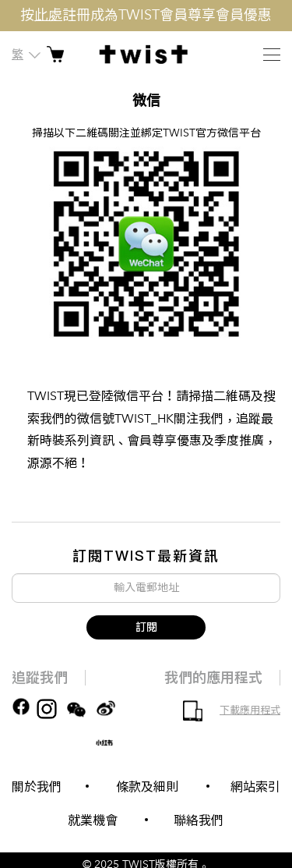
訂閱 (146, 627)
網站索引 (255, 787)
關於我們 (37, 787)
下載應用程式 (250, 710)
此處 (48, 15)
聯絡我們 (199, 820)
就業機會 (93, 820)
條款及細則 (147, 787)
